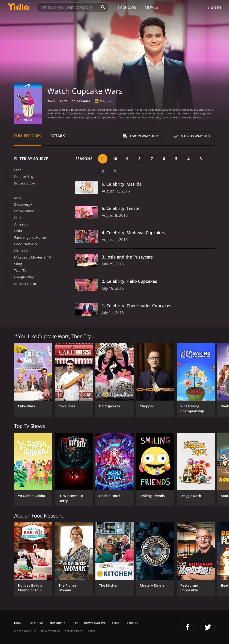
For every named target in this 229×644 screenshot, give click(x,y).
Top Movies (58, 623)
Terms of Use (74, 631)
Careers (132, 623)
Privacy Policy (50, 631)
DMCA (91, 631)
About (116, 623)
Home (18, 623)
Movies (152, 7)
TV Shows (127, 7)
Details (58, 136)
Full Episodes (28, 136)
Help (75, 623)
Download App (95, 623)
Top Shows (36, 623)
